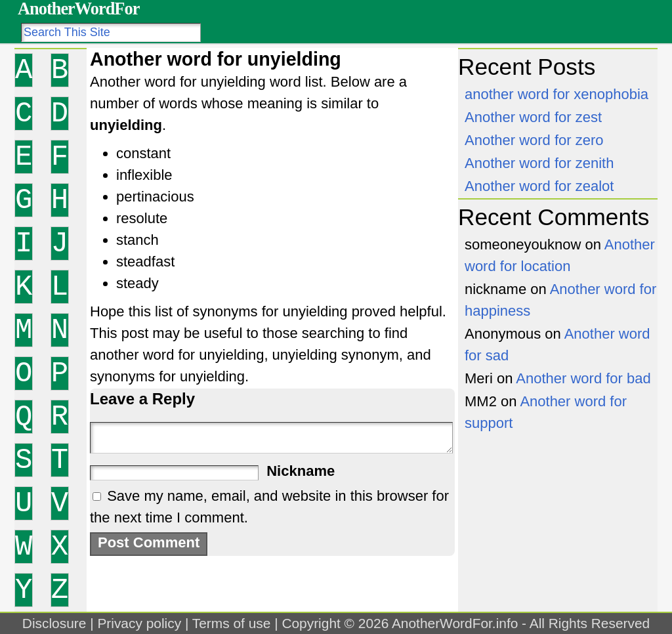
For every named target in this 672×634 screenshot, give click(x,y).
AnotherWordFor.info (455, 623)
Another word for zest (533, 117)
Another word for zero (534, 140)
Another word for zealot (539, 186)
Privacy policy (139, 623)
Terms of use (232, 623)
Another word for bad (583, 378)
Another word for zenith (539, 163)
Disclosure (54, 623)
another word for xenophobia (556, 94)
